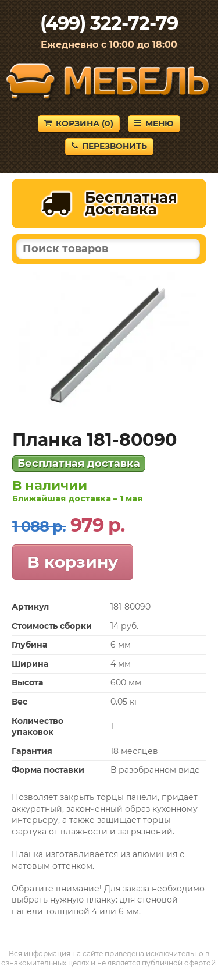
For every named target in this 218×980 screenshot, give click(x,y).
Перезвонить (109, 146)
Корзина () (79, 123)
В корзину (73, 562)
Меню (154, 123)
